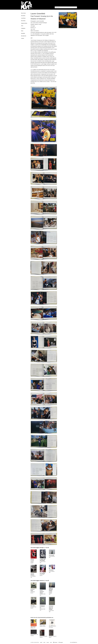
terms (51, 642)
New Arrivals (23, 13)
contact (48, 642)
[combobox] (66, 7)
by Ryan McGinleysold (52, 556)
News (22, 31)
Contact (23, 38)
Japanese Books (24, 23)
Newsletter (23, 33)
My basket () (24, 36)
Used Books (23, 18)
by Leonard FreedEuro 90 (33, 607)
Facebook (55, 642)
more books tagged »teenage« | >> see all (40, 548)
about (44, 642)
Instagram (61, 642)
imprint (41, 642)
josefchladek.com (75, 642)
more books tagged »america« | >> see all (40, 581)
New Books (23, 16)
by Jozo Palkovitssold (52, 571)
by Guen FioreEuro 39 (42, 574)
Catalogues (23, 28)
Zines (22, 26)
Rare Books (23, 21)
